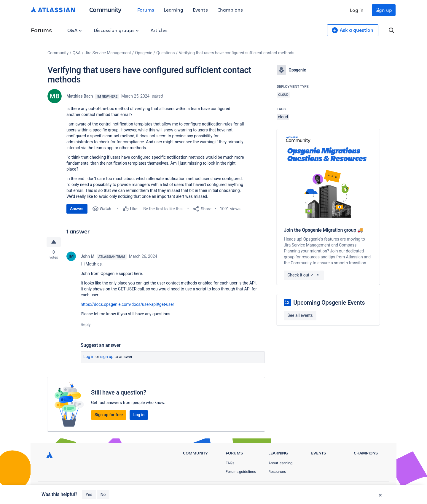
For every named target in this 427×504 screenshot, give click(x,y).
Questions (165, 53)
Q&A (74, 30)
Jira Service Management (108, 53)
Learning (173, 10)
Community (105, 9)
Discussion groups (116, 30)
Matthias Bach (80, 96)
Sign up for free (109, 415)
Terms (352, 489)
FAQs (230, 463)
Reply (86, 325)
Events (200, 10)
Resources (277, 472)
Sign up (384, 10)
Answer (77, 209)
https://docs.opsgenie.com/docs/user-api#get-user (127, 304)
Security (375, 489)
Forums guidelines (241, 472)
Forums (146, 10)
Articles (159, 30)
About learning (280, 463)
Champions (230, 10)
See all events (300, 315)
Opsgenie (144, 53)
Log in (357, 10)
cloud (283, 117)
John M (88, 256)
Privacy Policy (324, 489)
